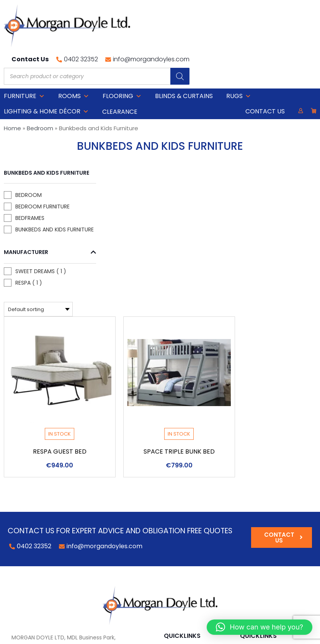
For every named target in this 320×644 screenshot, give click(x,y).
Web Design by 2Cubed (177, 634)
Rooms (74, 59)
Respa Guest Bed (140, 283)
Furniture (24, 59)
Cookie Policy (83, 634)
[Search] (307, 32)
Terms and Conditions (272, 503)
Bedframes (30, 194)
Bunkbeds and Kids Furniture (32, 209)
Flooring (122, 59)
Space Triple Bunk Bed (259, 283)
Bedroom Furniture (27, 179)
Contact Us (265, 74)
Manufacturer (30, 236)
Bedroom (40, 91)
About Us (253, 492)
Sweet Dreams (24, 259)
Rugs (239, 59)
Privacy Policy (124, 634)
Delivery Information (270, 514)
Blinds (172, 524)
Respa (23, 274)
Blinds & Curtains (184, 59)
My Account (258, 482)
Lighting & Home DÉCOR (46, 74)
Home (12, 91)
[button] (260, 627)
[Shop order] (118, 140)
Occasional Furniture (195, 492)
